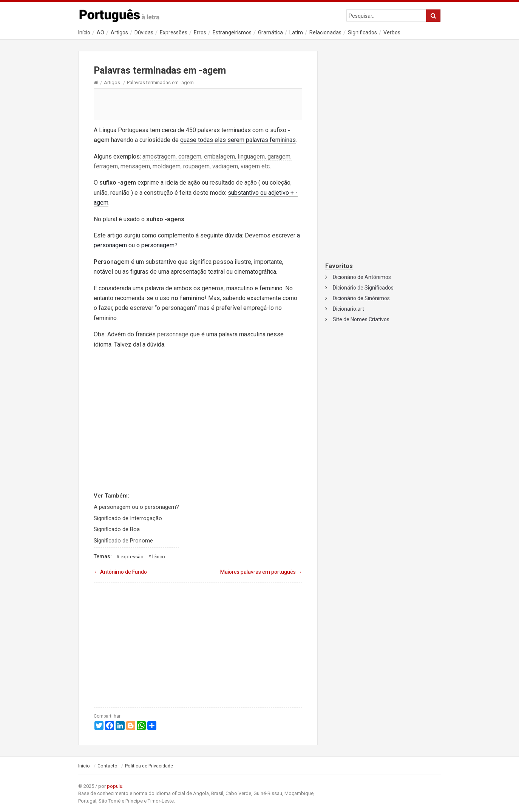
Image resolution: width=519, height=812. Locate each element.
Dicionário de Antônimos (362, 277)
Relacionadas (325, 32)
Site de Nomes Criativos (361, 319)
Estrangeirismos (232, 32)
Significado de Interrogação (128, 518)
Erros (200, 32)
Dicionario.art (348, 309)
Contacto (107, 766)
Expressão (132, 557)
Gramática (270, 32)
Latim (296, 32)
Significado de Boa (117, 529)
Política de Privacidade (149, 766)
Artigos (119, 32)
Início (84, 32)
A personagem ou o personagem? (136, 507)
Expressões (174, 32)
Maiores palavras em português (261, 572)
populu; (115, 786)
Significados (362, 32)
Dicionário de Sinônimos (361, 298)
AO (100, 32)
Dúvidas (144, 32)
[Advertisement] (198, 104)
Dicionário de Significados (363, 288)
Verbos (392, 32)
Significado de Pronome (123, 541)
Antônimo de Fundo (120, 572)
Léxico (159, 557)
